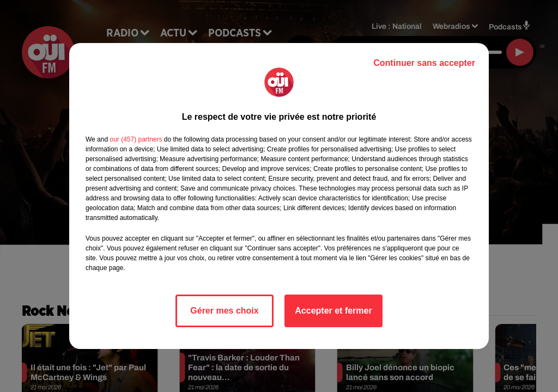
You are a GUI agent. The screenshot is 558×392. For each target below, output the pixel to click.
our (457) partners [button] (136, 139)
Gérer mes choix (224, 311)
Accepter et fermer (333, 311)
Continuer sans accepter (424, 63)
